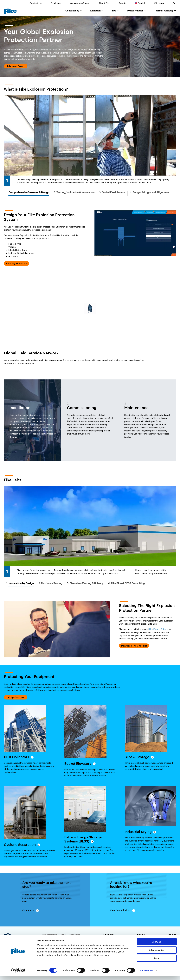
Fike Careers (110, 935)
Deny (157, 962)
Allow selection (157, 954)
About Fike (104, 3)
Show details (147, 974)
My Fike (141, 935)
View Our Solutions (120, 910)
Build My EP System (17, 263)
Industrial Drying (138, 832)
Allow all (157, 946)
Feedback (56, 3)
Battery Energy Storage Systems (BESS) (83, 839)
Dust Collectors (16, 757)
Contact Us (35, 3)
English (142, 3)
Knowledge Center (80, 3)
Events (122, 3)
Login (161, 3)
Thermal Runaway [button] (164, 11)
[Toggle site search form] (174, 3)
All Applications (16, 697)
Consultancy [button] (72, 11)
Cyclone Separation (20, 845)
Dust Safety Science (159, 629)
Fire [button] (114, 11)
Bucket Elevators (78, 764)
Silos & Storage (137, 757)
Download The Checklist (134, 646)
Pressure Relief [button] (135, 11)
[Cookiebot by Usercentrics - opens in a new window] (18, 975)
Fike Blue (171, 935)
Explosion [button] (95, 11)
